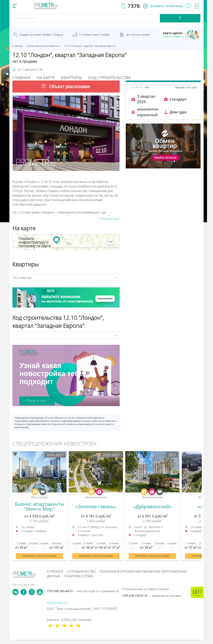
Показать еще (110, 218)
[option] (39, 508)
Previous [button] (11, 505)
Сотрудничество (81, 572)
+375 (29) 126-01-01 (151, 596)
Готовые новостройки (94, 35)
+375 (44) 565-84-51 (83, 591)
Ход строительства (109, 78)
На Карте (46, 78)
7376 (134, 6)
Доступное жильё (138, 35)
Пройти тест (37, 401)
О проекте (55, 572)
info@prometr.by (57, 602)
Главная (22, 78)
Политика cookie (78, 576)
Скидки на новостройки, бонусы (41, 35)
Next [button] (202, 505)
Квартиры (72, 78)
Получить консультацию (39, 556)
